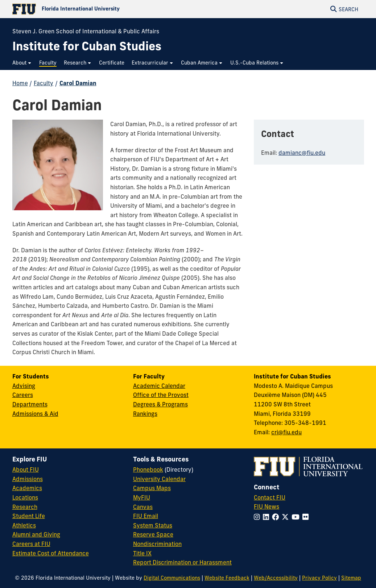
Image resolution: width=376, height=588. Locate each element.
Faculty (44, 83)
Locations (25, 497)
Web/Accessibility (276, 578)
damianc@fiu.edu (302, 153)
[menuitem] (22, 63)
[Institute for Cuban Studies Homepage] (87, 46)
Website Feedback (227, 578)
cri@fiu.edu (286, 432)
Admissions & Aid (35, 414)
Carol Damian (78, 83)
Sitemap (351, 578)
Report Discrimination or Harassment (182, 562)
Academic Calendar (159, 386)
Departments (30, 404)
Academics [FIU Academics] (27, 488)
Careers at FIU (31, 544)
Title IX (142, 553)
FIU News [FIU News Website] (266, 506)
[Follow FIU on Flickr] (307, 517)
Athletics (24, 525)
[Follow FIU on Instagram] (258, 517)
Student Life (29, 516)
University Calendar (159, 479)
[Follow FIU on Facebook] (277, 517)
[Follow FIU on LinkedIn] (267, 517)
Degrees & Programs (160, 404)
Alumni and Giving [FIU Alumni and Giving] (36, 534)
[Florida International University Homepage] (100, 9)
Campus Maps (152, 488)
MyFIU (142, 497)
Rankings (145, 414)
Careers (23, 395)
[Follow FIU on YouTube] (297, 517)
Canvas (143, 507)
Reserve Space (153, 534)
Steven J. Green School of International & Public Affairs (86, 31)
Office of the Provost (161, 395)
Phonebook (148, 469)
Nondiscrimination (157, 544)
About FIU (26, 469)
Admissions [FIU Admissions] (28, 479)
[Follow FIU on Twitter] (287, 517)
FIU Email (146, 516)
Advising (24, 386)
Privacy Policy (319, 578)
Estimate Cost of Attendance (51, 553)
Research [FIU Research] (25, 507)
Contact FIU (270, 497)
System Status (153, 525)
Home (20, 83)
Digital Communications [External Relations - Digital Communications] (172, 578)
